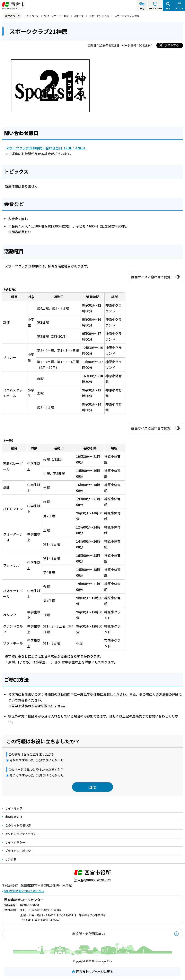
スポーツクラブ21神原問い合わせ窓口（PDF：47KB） (46, 148)
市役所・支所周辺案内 (88, 934)
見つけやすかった (22, 775)
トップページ (31, 16)
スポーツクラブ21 (99, 16)
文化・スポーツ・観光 (56, 16)
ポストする (172, 45)
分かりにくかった (51, 760)
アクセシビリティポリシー (22, 834)
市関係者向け (14, 817)
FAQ (142, 8)
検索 (168, 8)
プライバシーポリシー (19, 851)
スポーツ (79, 16)
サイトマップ (14, 808)
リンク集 (11, 859)
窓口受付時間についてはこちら (24, 891)
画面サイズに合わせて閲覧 (151, 277)
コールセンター (155, 8)
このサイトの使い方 (18, 825)
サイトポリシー (15, 842)
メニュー (179, 8)
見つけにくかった (51, 775)
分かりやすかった (22, 760)
